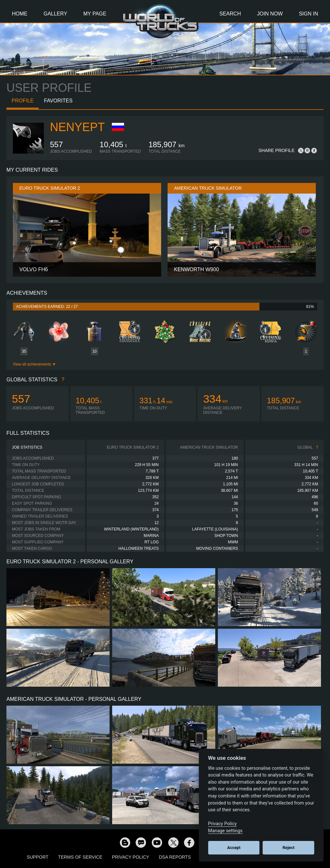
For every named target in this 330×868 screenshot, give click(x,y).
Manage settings (225, 831)
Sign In (308, 14)
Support (38, 857)
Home (20, 14)
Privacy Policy (131, 857)
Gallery (55, 14)
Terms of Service (80, 857)
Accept (234, 848)
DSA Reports (175, 857)
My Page (95, 14)
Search (230, 14)
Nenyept (77, 127)
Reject (289, 848)
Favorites (58, 101)
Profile (23, 101)
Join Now (270, 14)
